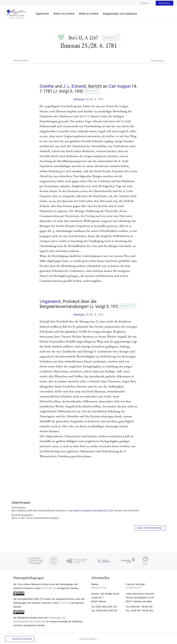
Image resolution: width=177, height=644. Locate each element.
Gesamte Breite (21, 60)
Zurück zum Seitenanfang (149, 528)
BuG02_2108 (91, 91)
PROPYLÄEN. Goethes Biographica (16, 15)
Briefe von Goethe (64, 14)
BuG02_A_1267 (110, 38)
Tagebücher (42, 14)
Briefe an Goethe (89, 14)
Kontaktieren (97, 588)
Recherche (164, 3)
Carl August (119, 86)
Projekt (144, 3)
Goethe (47, 86)
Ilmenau (79, 99)
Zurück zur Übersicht (22, 639)
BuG (62, 37)
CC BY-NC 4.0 (49, 588)
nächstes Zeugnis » (89, 639)
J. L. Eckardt (74, 86)
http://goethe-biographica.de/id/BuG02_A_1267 (91, 511)
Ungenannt (50, 301)
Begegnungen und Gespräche (120, 14)
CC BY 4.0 (65, 603)
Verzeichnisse (157, 61)
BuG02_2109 (127, 306)
